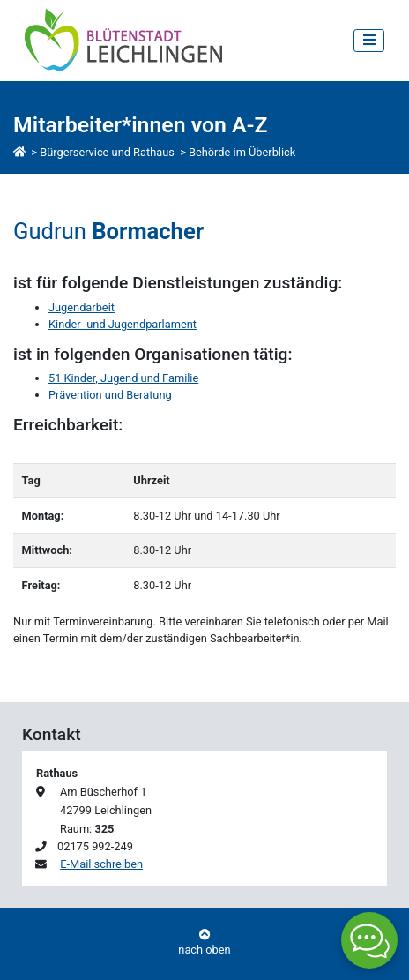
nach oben (204, 943)
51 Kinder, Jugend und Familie (123, 378)
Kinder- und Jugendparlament (123, 324)
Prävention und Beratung (110, 395)
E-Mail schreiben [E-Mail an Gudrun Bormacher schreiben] (101, 864)
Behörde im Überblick (242, 152)
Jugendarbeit (82, 307)
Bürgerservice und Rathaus (107, 152)
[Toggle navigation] (369, 40)
